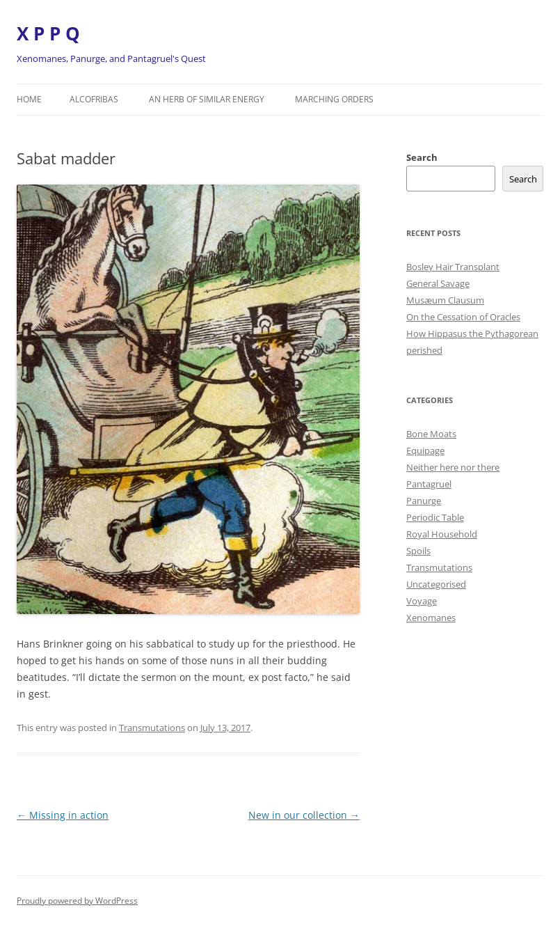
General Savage (438, 283)
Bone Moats (431, 434)
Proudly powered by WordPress (77, 901)
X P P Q (48, 33)
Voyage (422, 601)
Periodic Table (435, 517)
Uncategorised (436, 584)
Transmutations (152, 728)
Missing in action (63, 815)
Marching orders (334, 99)
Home (29, 99)
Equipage (425, 450)
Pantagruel (429, 484)
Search (422, 157)
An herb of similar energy (207, 99)
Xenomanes (431, 618)
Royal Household (442, 534)
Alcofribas (94, 99)
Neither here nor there (453, 467)
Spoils (418, 551)
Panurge (424, 501)
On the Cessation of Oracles (463, 317)
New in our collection (304, 815)
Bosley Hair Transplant (453, 267)
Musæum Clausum (445, 300)
